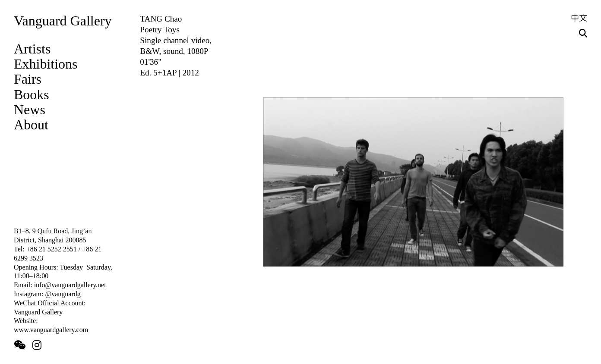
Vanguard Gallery (63, 21)
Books (32, 94)
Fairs (28, 79)
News (30, 110)
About (31, 125)
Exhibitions (46, 64)
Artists (32, 49)
